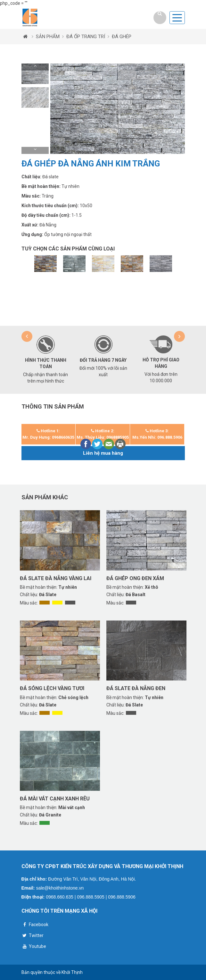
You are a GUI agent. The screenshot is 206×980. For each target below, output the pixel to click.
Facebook (35, 925)
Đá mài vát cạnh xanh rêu (55, 799)
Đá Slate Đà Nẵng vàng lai (56, 578)
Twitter (33, 936)
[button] (35, 67)
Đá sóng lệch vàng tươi (52, 688)
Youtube (34, 947)
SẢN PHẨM (48, 37)
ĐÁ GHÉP (122, 37)
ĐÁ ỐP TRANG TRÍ (86, 37)
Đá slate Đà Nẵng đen (136, 688)
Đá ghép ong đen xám (135, 578)
